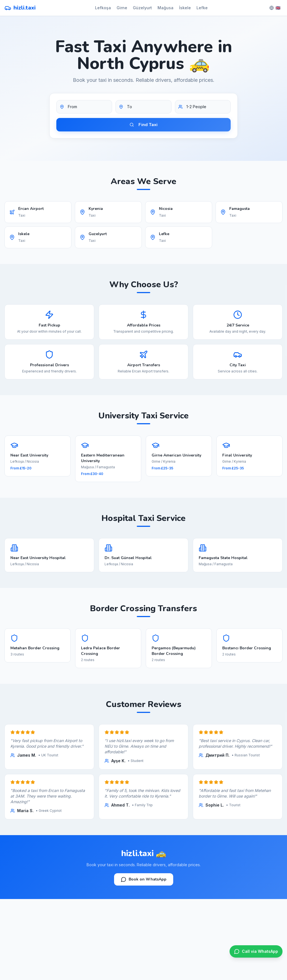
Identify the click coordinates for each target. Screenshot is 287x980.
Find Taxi (143, 125)
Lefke (202, 8)
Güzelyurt (142, 8)
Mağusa (166, 8)
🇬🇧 (275, 8)
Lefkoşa (103, 8)
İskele (185, 8)
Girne (122, 8)
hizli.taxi (20, 8)
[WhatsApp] (256, 951)
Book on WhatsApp (144, 879)
